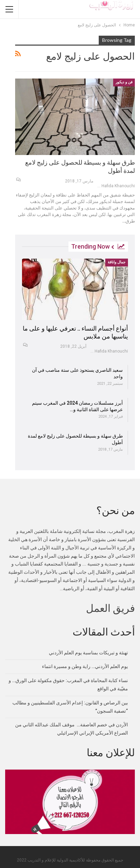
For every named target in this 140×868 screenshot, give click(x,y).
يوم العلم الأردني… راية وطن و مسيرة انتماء (85, 666)
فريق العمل (110, 608)
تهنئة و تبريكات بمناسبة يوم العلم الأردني (88, 653)
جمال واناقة (117, 262)
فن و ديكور (124, 82)
